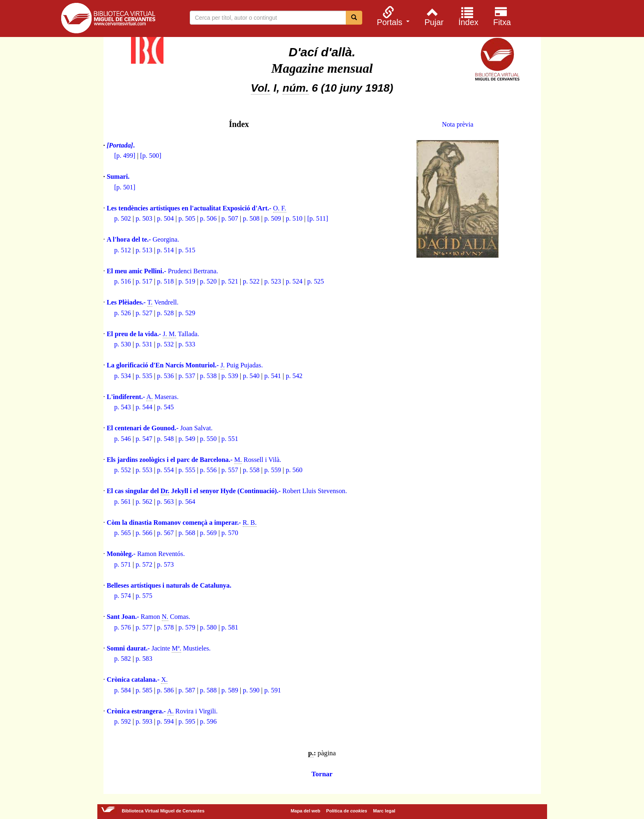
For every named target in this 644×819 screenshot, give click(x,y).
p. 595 (187, 721)
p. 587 (187, 690)
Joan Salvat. (160, 428)
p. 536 (165, 376)
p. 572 (144, 564)
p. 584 (123, 690)
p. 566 (144, 533)
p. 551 (230, 439)
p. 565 (123, 533)
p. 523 (273, 281)
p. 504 (165, 218)
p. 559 (273, 470)
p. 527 (144, 313)
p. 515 (187, 250)
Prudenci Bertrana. (162, 271)
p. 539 (230, 376)
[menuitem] (392, 16)
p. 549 (187, 439)
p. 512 (123, 250)
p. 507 (230, 218)
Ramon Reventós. (146, 554)
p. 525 (316, 281)
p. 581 (230, 627)
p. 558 (251, 470)
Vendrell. (143, 302)
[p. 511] (318, 218)
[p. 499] (125, 156)
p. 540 (251, 376)
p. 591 (273, 690)
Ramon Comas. (149, 617)
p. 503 (144, 218)
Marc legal (384, 811)
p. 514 (165, 250)
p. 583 (144, 659)
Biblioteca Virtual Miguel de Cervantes (108, 20)
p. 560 (294, 470)
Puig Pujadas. (185, 365)
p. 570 (230, 533)
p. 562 (144, 502)
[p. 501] (125, 187)
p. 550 (208, 439)
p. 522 (251, 281)
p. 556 (208, 470)
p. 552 (123, 470)
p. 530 (123, 344)
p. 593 (144, 721)
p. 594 (165, 721)
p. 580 (208, 627)
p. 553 (144, 470)
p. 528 (165, 313)
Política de (347, 811)
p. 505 (187, 218)
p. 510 (294, 218)
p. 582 (123, 659)
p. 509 (273, 218)
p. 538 (208, 376)
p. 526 (123, 313)
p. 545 (165, 407)
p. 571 (123, 564)
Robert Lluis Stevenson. (227, 491)
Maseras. (143, 397)
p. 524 (294, 281)
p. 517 (144, 281)
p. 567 (165, 533)
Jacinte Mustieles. (159, 648)
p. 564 (187, 502)
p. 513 (144, 250)
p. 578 (165, 627)
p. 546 (123, 439)
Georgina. (143, 239)
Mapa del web (306, 811)
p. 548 (165, 439)
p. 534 (123, 376)
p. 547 (144, 439)
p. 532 (165, 344)
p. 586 (165, 690)
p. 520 (208, 281)
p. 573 (165, 564)
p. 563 (165, 502)
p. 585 (144, 690)
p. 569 (208, 533)
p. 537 (187, 376)
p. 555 (187, 470)
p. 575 (144, 596)
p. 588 (208, 690)
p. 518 (165, 281)
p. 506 (208, 218)
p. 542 (294, 376)
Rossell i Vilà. (194, 460)
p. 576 (123, 627)
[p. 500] (151, 156)
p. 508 (251, 218)
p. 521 (230, 281)
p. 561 (123, 502)
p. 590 (251, 690)
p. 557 (230, 470)
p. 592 (123, 721)
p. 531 (144, 344)
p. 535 (144, 376)
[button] (392, 16)
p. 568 (187, 533)
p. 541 (273, 376)
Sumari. (118, 176)
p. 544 (144, 407)
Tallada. (153, 334)
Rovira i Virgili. (162, 711)
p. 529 (187, 313)
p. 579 (187, 627)
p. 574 (123, 596)
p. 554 (165, 470)
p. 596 (208, 721)
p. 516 (123, 281)
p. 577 (144, 627)
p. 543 (123, 407)
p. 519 (187, 281)
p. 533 (187, 344)
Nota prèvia (458, 124)
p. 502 (123, 218)
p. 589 (230, 690)
